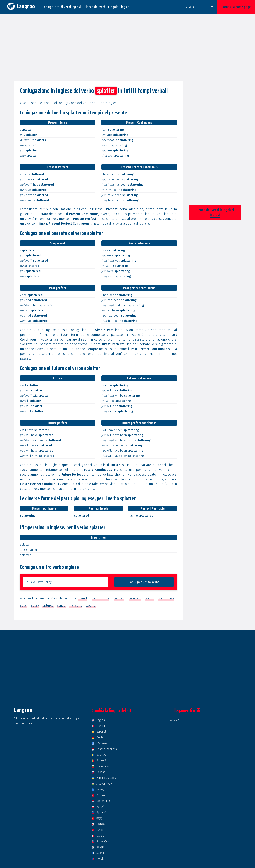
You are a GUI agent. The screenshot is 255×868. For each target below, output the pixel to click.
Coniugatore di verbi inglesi (62, 7)
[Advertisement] (127, 47)
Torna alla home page (236, 7)
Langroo (174, 720)
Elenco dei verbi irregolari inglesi (107, 7)
